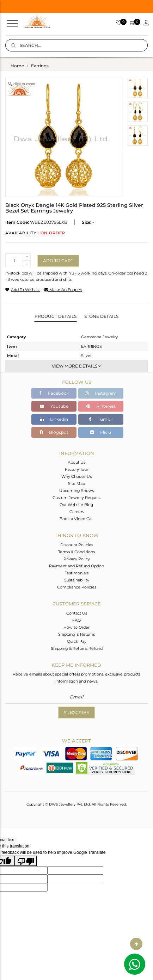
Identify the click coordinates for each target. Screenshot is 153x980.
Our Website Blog (76, 505)
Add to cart (58, 261)
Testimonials (77, 573)
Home (17, 66)
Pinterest (101, 406)
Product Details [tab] (56, 316)
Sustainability (77, 580)
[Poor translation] (26, 861)
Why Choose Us (76, 476)
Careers (77, 512)
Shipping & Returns (76, 634)
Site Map (76, 483)
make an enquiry (63, 290)
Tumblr (101, 419)
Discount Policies (77, 545)
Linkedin (54, 419)
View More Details (76, 366)
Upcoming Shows (76, 491)
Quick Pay (77, 641)
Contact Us (77, 613)
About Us (76, 462)
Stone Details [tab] (101, 316)
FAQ (76, 620)
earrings (40, 66)
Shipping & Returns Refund (77, 648)
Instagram (101, 393)
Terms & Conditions (76, 552)
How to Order (76, 627)
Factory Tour (76, 469)
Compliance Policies (77, 587)
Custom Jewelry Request (77, 498)
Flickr (101, 432)
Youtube (54, 406)
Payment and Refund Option (76, 566)
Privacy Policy (77, 559)
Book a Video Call (76, 519)
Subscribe (76, 712)
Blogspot (54, 432)
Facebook (54, 393)
